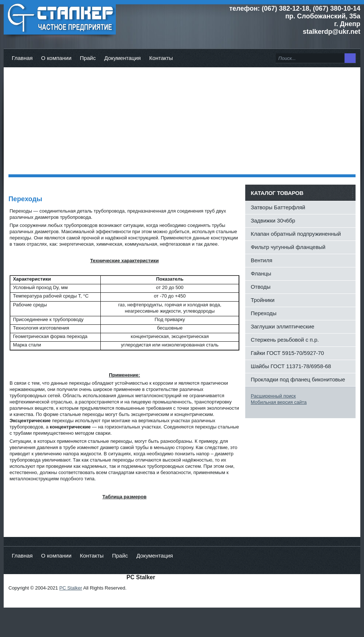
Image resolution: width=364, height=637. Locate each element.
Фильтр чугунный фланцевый (288, 247)
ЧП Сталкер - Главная (60, 18)
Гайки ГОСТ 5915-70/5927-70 (287, 353)
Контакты (161, 58)
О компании (56, 58)
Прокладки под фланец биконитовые (298, 379)
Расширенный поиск (273, 396)
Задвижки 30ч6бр (273, 220)
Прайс (88, 58)
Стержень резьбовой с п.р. (285, 340)
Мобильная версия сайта (279, 402)
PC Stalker (71, 588)
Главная (22, 58)
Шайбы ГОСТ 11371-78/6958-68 (291, 366)
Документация (122, 58)
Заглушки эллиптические (283, 326)
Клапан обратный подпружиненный (296, 234)
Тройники (263, 300)
